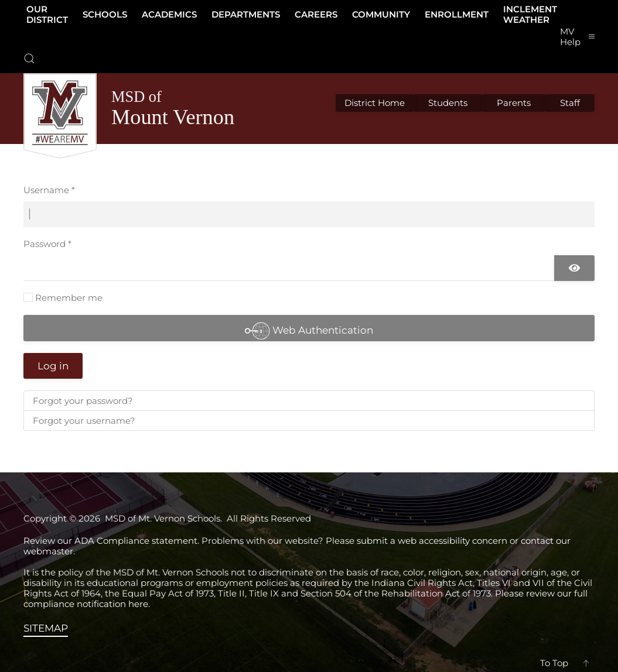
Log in (53, 366)
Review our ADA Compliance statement (110, 541)
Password (47, 244)
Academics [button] (169, 14)
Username (49, 190)
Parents (514, 103)
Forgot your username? (84, 421)
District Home (375, 103)
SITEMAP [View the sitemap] (46, 628)
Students (448, 103)
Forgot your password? (83, 401)
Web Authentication (309, 330)
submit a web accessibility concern (432, 541)
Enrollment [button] (457, 14)
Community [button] (381, 14)
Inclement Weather (530, 14)
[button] (29, 59)
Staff (570, 103)
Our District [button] (47, 14)
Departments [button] (246, 14)
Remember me (69, 298)
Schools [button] (105, 14)
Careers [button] (316, 14)
